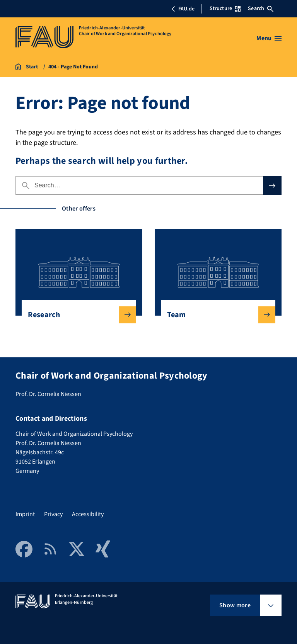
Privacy (53, 514)
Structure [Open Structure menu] (225, 8)
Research (76, 315)
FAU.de (183, 9)
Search (261, 8)
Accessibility (88, 514)
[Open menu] (269, 38)
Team (215, 315)
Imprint (25, 514)
